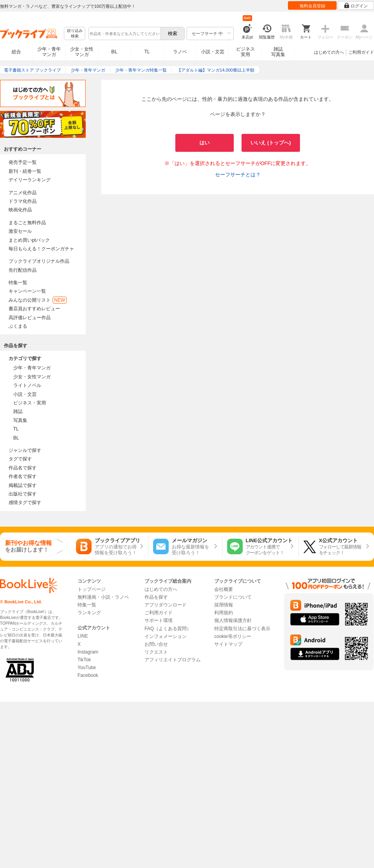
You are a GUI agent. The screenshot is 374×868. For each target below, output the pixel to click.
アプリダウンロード (166, 605)
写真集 (20, 420)
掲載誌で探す (23, 485)
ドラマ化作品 (23, 201)
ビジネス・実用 (30, 403)
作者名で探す (23, 476)
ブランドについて (233, 597)
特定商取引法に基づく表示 (242, 629)
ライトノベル (27, 385)
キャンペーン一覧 (27, 291)
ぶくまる (18, 326)
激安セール (20, 231)
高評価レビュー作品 (30, 318)
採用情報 (224, 605)
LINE (83, 636)
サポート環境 (159, 620)
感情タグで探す (25, 503)
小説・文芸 (213, 52)
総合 (16, 52)
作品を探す (156, 597)
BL (115, 52)
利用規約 (224, 613)
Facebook (88, 675)
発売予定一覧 (23, 162)
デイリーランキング (30, 180)
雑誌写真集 (278, 52)
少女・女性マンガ (82, 52)
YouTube (87, 668)
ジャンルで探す (25, 450)
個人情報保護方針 (233, 620)
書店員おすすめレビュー (34, 309)
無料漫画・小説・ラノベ (103, 597)
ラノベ (180, 52)
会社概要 (224, 589)
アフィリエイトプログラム (173, 660)
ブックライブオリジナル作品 (39, 261)
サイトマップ (228, 644)
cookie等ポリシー (233, 636)
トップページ (92, 589)
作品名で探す (23, 468)
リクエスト (156, 652)
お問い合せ (156, 644)
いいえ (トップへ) (271, 143)
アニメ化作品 (23, 193)
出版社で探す (23, 494)
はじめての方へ (329, 52)
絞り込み (75, 34)
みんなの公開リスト (38, 300)
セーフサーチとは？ (238, 175)
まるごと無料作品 (27, 223)
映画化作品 (20, 210)
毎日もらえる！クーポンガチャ (41, 249)
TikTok (84, 660)
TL (147, 52)
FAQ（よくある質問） (168, 629)
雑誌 (18, 411)
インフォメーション (166, 636)
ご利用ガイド (361, 52)
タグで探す (20, 459)
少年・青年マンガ (49, 52)
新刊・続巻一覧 (25, 171)
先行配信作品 (23, 270)
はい (205, 143)
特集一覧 (18, 283)
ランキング (89, 613)
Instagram (88, 652)
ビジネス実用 (245, 52)
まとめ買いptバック (29, 240)
